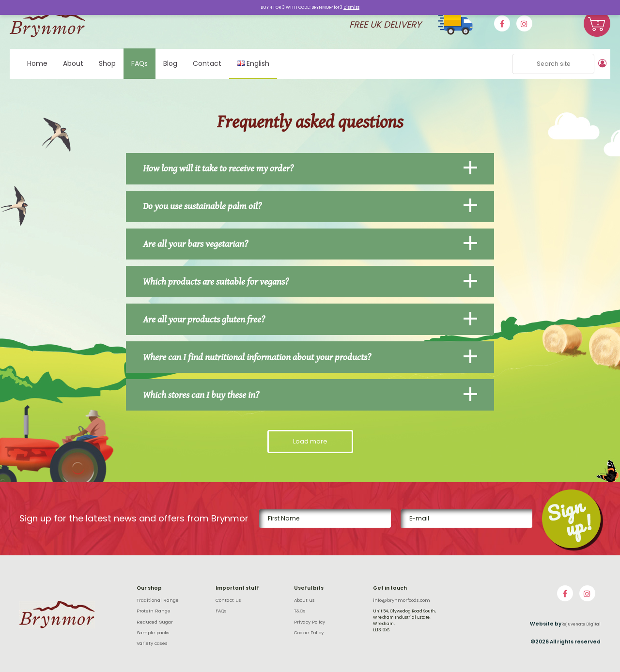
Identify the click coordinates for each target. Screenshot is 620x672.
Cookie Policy (309, 632)
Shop (107, 63)
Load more (310, 441)
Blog (170, 63)
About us (304, 600)
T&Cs (300, 611)
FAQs (139, 63)
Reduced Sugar (155, 621)
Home (37, 63)
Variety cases (152, 643)
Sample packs (153, 632)
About (73, 63)
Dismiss (351, 7)
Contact (207, 63)
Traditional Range (158, 600)
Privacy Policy (310, 621)
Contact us (228, 600)
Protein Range (154, 611)
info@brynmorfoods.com (402, 600)
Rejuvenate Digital (581, 624)
